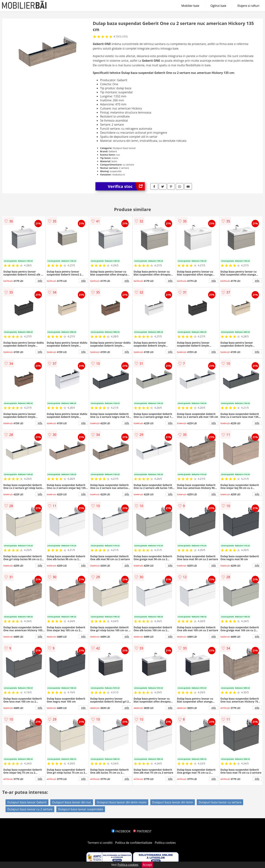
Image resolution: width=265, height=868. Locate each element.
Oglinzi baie (218, 6)
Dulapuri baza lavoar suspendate (81, 809)
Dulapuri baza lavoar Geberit (27, 802)
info (40, 281)
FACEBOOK (121, 831)
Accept (147, 865)
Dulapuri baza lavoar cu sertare (220, 802)
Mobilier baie (190, 6)
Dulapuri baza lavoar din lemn (173, 802)
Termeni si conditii (100, 843)
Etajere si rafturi (248, 6)
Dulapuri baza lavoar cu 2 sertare (30, 809)
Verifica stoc (126, 186)
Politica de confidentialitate (134, 843)
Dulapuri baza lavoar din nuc (72, 802)
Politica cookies (165, 843)
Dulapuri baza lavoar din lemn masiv (122, 802)
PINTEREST (142, 831)
